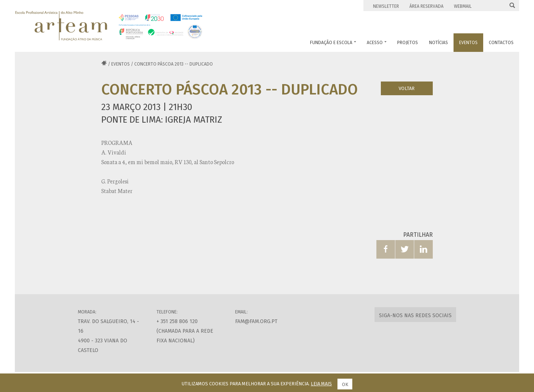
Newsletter (386, 6)
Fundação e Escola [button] (333, 43)
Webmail (463, 6)
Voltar (407, 88)
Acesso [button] (377, 43)
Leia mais (321, 384)
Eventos (121, 64)
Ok (345, 384)
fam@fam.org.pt (256, 321)
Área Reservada (426, 6)
